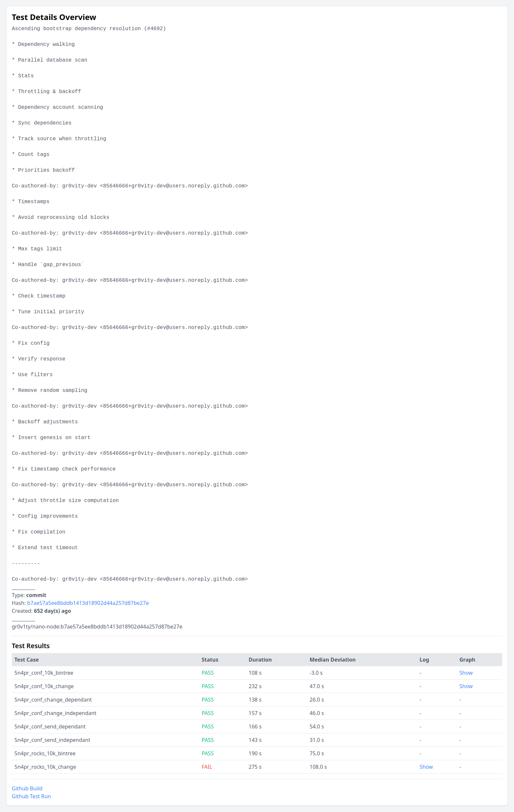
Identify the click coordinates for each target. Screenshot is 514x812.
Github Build (27, 788)
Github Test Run (31, 796)
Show (466, 673)
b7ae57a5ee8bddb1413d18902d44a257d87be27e (88, 603)
